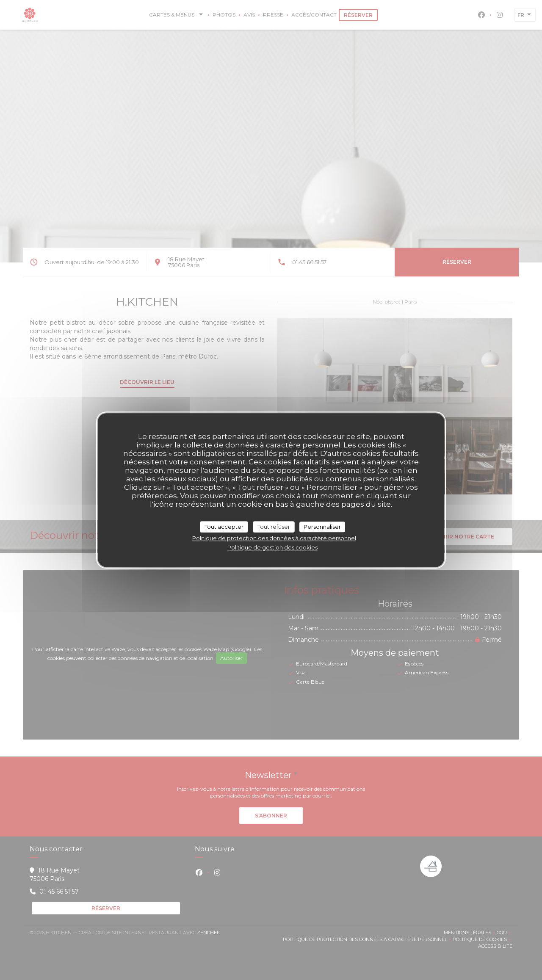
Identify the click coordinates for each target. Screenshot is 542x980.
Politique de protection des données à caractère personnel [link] (274, 538)
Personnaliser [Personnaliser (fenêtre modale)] (322, 527)
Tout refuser (274, 527)
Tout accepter (224, 527)
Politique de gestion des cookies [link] (272, 547)
